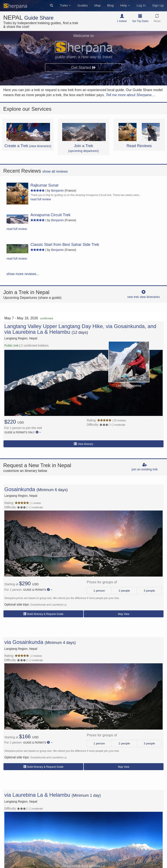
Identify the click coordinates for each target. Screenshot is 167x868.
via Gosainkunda (24, 642)
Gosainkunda (20, 489)
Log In (141, 5)
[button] (52, 6)
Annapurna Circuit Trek (50, 215)
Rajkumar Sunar (45, 185)
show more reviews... (23, 274)
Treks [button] (65, 5)
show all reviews (55, 171)
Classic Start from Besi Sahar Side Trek (65, 245)
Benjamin (57, 191)
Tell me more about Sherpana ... (130, 95)
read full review (41, 199)
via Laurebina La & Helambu (37, 795)
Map (98, 5)
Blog (110, 5)
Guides (83, 5)
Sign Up (158, 5)
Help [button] (125, 5)
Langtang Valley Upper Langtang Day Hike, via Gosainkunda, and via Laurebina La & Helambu (80, 329)
